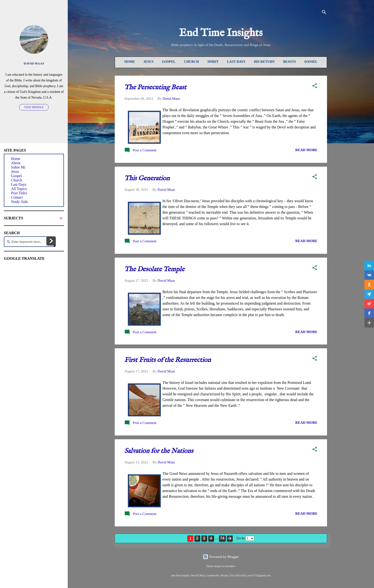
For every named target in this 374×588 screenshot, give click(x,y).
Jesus (148, 62)
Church (192, 62)
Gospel (169, 62)
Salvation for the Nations (159, 451)
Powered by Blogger (221, 557)
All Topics (19, 189)
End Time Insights (221, 33)
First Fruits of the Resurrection (168, 360)
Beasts (290, 62)
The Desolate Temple (154, 269)
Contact (17, 197)
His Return (264, 62)
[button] (315, 87)
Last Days (236, 62)
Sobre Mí (18, 167)
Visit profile (34, 107)
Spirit (213, 62)
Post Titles (19, 193)
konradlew (230, 566)
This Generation (147, 178)
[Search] (324, 13)
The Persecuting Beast (155, 87)
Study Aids (19, 202)
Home (130, 62)
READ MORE (306, 150)
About (16, 163)
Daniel (311, 62)
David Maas (34, 63)
